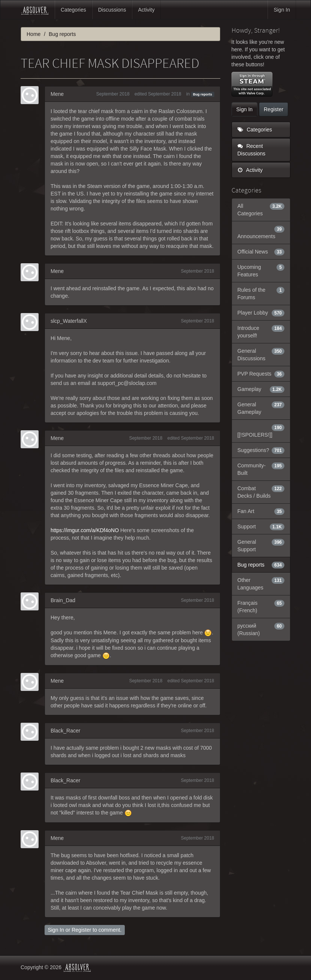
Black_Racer (65, 731)
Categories (73, 10)
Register (81, 930)
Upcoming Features (261, 270)
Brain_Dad (63, 600)
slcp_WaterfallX (69, 321)
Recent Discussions (252, 150)
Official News (261, 252)
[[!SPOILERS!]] (261, 431)
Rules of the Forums (261, 293)
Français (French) (261, 606)
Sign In (282, 10)
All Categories (261, 209)
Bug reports (203, 94)
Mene (57, 94)
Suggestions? (261, 450)
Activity (146, 10)
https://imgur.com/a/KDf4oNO (85, 530)
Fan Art (261, 511)
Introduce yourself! (261, 331)
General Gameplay (261, 408)
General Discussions (261, 354)
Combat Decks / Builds (261, 492)
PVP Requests (261, 374)
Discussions (112, 10)
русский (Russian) (261, 629)
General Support (261, 545)
